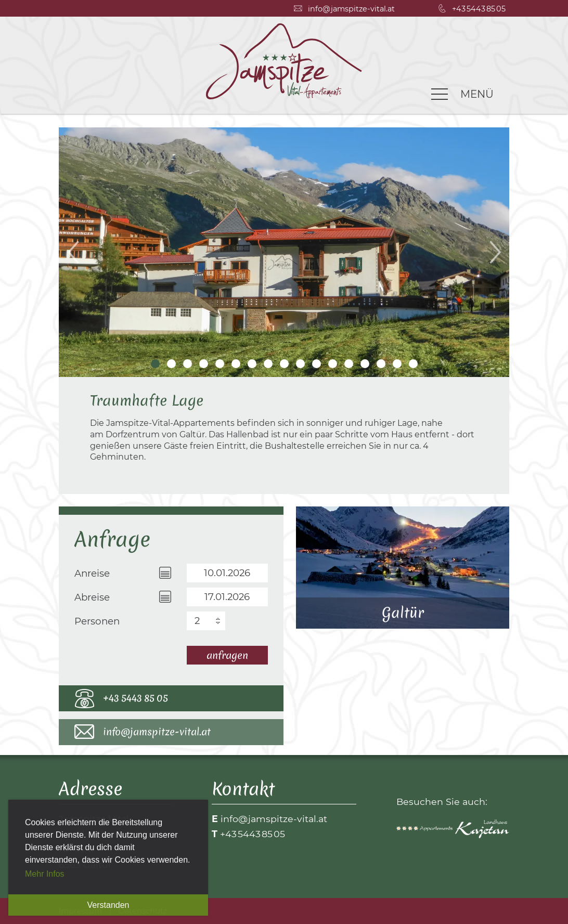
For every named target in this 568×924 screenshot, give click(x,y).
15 (381, 364)
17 (413, 364)
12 (333, 364)
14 (365, 364)
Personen (97, 621)
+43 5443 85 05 (135, 698)
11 (317, 364)
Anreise (92, 573)
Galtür (403, 568)
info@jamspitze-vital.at (157, 732)
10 (300, 364)
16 (397, 364)
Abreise (92, 597)
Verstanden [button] (108, 905)
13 (349, 364)
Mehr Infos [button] (45, 874)
